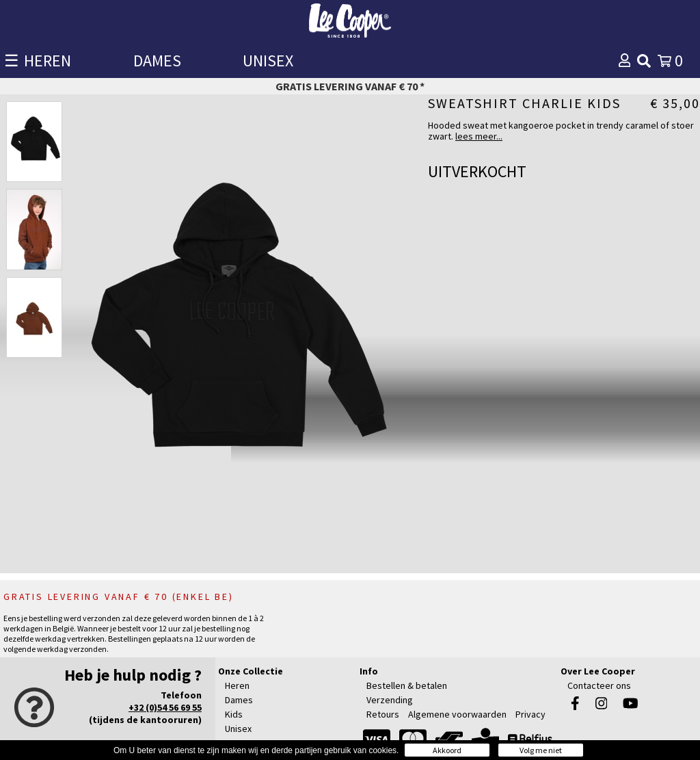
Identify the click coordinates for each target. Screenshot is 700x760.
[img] (644, 61)
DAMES (157, 61)
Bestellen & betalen (407, 685)
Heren (237, 685)
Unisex (238, 729)
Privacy (530, 714)
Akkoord (447, 750)
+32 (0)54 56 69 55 (165, 707)
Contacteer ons (599, 685)
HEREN (48, 61)
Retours (383, 714)
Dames (239, 700)
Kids (234, 714)
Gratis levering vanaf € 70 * (350, 86)
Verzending (390, 700)
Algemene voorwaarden (457, 714)
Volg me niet (541, 750)
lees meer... (479, 136)
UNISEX (268, 61)
